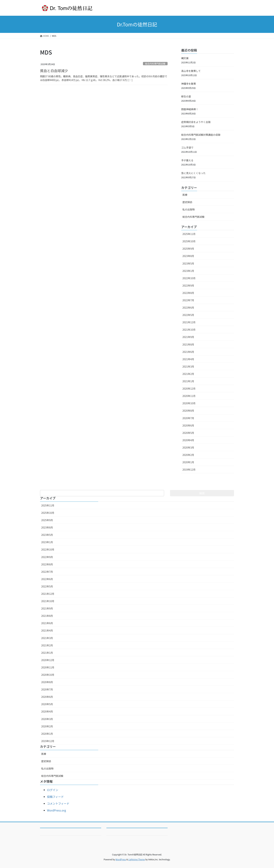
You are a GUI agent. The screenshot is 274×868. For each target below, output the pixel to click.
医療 (185, 195)
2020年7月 (188, 418)
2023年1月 (188, 271)
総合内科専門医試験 (155, 64)
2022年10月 (189, 278)
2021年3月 (188, 366)
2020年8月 (188, 411)
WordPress (121, 859)
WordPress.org (57, 810)
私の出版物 (189, 209)
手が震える (187, 160)
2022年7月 (188, 300)
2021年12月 (189, 322)
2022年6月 (188, 308)
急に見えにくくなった (193, 173)
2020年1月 (188, 462)
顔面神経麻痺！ (190, 109)
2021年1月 (188, 381)
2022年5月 (188, 315)
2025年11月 (189, 234)
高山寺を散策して (191, 71)
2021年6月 (188, 352)
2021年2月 (188, 374)
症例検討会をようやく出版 (196, 122)
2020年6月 (188, 425)
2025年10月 (189, 241)
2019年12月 (189, 470)
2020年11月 (189, 396)
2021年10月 (189, 330)
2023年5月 (188, 263)
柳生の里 (186, 96)
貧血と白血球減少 (54, 71)
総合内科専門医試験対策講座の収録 (201, 135)
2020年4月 (188, 440)
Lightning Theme (137, 859)
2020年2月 (188, 455)
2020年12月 (189, 389)
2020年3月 (188, 447)
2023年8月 (188, 256)
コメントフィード (58, 803)
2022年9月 (188, 285)
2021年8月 (188, 344)
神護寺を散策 (189, 84)
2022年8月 (188, 293)
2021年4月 (188, 359)
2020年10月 (189, 403)
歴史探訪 (187, 202)
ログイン (53, 790)
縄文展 (185, 58)
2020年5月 (188, 433)
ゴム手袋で (187, 147)
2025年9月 (188, 249)
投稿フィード (55, 797)
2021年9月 (188, 337)
